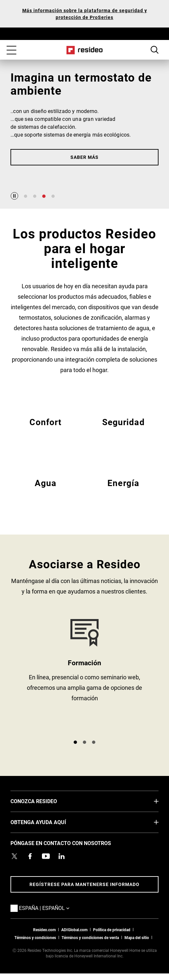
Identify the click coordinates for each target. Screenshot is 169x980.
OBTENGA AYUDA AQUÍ (48, 822)
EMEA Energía (123, 491)
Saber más (84, 157)
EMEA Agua (46, 491)
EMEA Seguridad (123, 430)
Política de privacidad (112, 930)
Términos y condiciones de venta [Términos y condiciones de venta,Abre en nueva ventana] (90, 937)
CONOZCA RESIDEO (44, 801)
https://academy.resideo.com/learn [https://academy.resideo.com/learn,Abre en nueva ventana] (84, 677)
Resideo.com (44, 930)
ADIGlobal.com (74, 930)
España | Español (54, 908)
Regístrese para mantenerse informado (84, 884)
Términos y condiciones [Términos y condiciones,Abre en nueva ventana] (35, 937)
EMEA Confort (46, 430)
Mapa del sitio (137, 937)
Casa (85, 50)
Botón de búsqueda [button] (155, 50)
